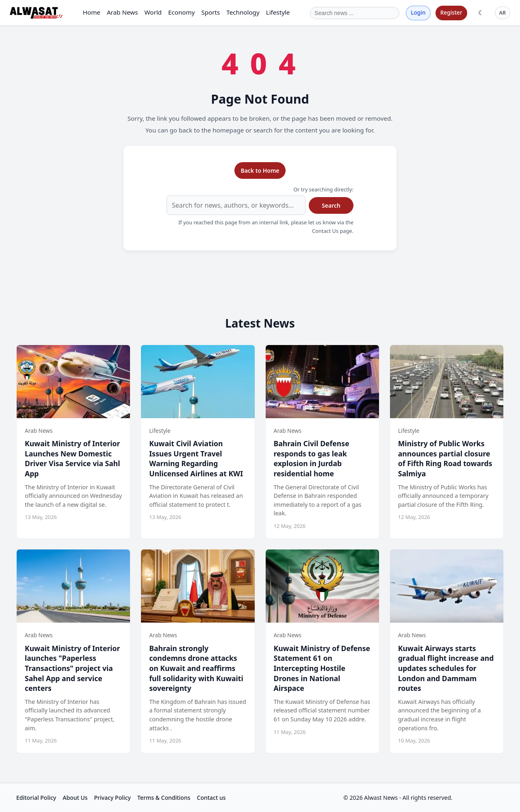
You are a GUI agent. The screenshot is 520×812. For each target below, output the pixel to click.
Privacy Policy (113, 798)
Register (451, 12)
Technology (243, 12)
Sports (210, 12)
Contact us (211, 798)
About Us (75, 798)
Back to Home (260, 170)
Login (418, 12)
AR (503, 13)
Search (331, 205)
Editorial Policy (36, 798)
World (153, 12)
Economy (181, 12)
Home (92, 12)
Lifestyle (278, 12)
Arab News (122, 12)
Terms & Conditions (164, 798)
